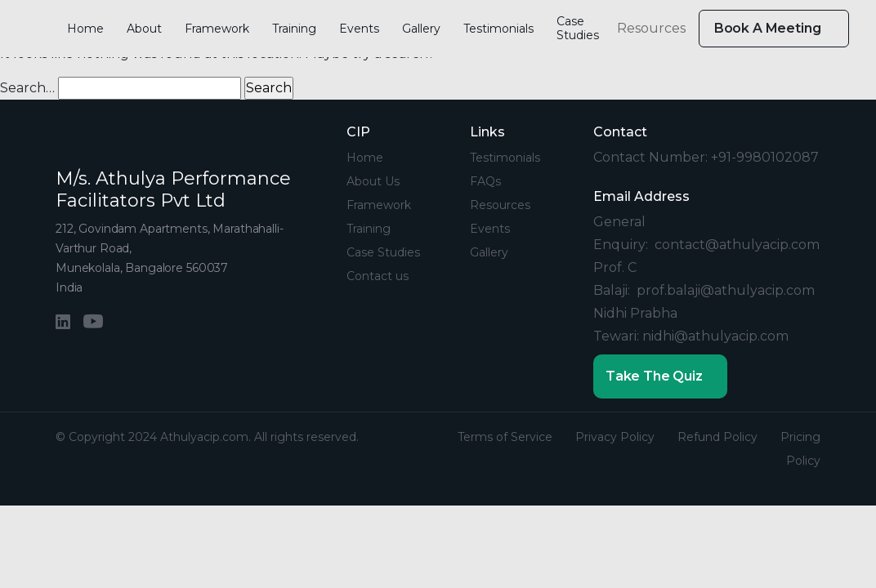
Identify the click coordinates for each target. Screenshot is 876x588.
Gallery (421, 29)
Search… (27, 88)
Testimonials (498, 29)
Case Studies (578, 28)
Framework (217, 29)
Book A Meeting (769, 28)
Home (85, 29)
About (144, 29)
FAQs (485, 181)
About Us (373, 181)
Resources (651, 28)
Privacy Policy (615, 437)
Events (359, 29)
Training (294, 29)
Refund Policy (717, 437)
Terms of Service (505, 437)
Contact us (378, 276)
